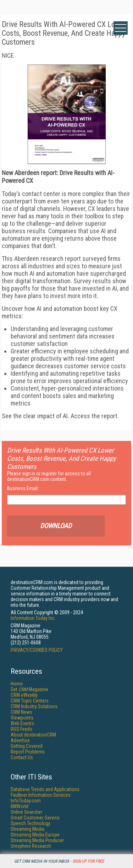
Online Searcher (26, 812)
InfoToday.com (26, 801)
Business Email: (23, 488)
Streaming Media (27, 829)
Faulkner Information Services (41, 795)
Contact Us (22, 757)
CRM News (21, 712)
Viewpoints (22, 718)
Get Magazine (29, 689)
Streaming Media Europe (35, 835)
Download (83, 526)
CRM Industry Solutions (34, 706)
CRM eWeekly (24, 695)
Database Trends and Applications (45, 789)
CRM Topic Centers (30, 701)
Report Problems (28, 752)
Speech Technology (31, 823)
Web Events (22, 723)
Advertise (20, 740)
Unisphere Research (31, 846)
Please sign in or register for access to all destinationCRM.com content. (49, 476)
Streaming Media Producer (37, 840)
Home (17, 684)
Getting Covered (27, 746)
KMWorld (20, 806)
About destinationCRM (33, 735)
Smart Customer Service (35, 818)
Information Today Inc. (33, 618)
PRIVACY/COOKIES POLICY (37, 650)
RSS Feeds (21, 729)
